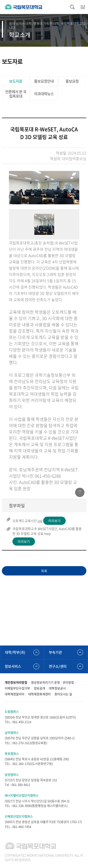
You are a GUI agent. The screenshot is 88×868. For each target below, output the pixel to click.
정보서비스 (13, 666)
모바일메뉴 (83, 7)
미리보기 (54, 521)
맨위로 (80, 492)
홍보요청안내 (44, 81)
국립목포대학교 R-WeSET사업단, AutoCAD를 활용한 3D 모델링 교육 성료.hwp (47, 531)
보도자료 (16, 81)
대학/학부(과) (15, 652)
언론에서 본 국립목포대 (16, 94)
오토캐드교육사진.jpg (27, 521)
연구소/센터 (58, 666)
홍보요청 (72, 81)
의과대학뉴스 (44, 94)
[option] (44, 188)
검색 (72, 7)
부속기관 (55, 652)
